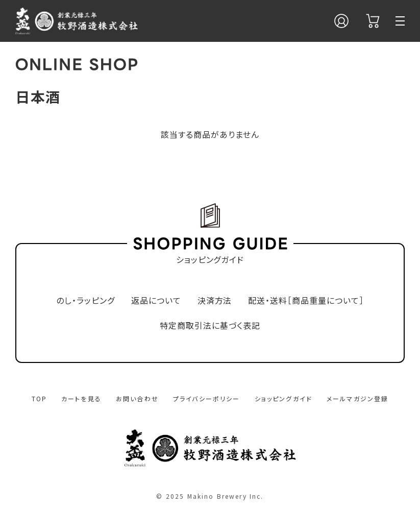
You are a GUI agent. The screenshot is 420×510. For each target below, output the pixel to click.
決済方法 (215, 300)
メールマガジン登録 (357, 398)
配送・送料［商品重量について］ (306, 300)
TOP (39, 398)
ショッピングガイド (283, 398)
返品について (156, 300)
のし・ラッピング (85, 300)
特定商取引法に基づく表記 (210, 325)
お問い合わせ (137, 398)
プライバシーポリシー (207, 398)
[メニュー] (400, 21)
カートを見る (81, 398)
